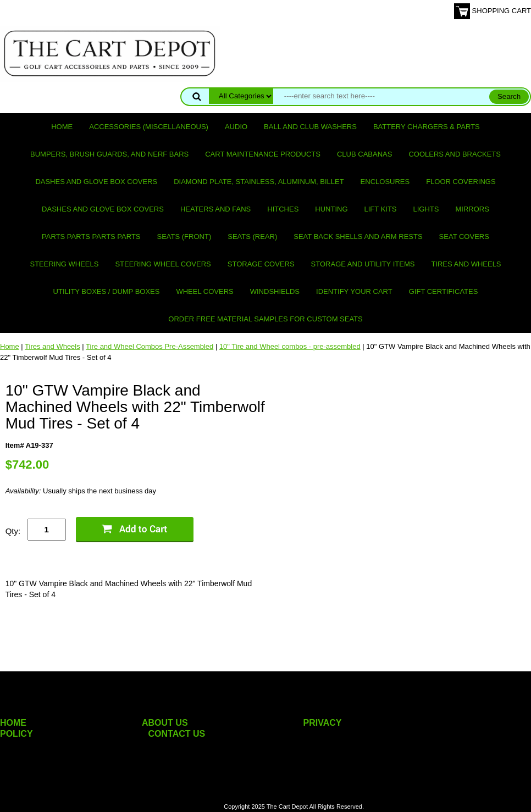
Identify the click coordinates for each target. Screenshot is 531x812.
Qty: (13, 531)
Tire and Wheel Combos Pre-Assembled (150, 346)
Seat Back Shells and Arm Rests (358, 237)
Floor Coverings (461, 182)
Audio (236, 127)
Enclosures (385, 182)
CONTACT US (177, 734)
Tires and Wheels (466, 264)
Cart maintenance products (263, 154)
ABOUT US (165, 723)
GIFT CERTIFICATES (444, 291)
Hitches (283, 209)
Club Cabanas (364, 154)
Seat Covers (464, 237)
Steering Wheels (64, 264)
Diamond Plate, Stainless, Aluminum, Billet (259, 182)
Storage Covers (261, 264)
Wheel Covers (204, 291)
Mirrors (472, 209)
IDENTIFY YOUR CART (354, 291)
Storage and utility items (363, 264)
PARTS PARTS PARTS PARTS (91, 237)
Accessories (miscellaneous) (149, 127)
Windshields (275, 291)
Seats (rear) (252, 237)
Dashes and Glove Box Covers (96, 182)
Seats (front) (184, 237)
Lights (426, 209)
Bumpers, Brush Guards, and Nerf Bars (109, 154)
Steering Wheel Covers (163, 264)
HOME (13, 723)
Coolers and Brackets (455, 154)
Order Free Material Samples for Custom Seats (265, 319)
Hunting (331, 209)
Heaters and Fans (215, 209)
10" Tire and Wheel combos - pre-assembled (290, 346)
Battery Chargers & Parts (427, 127)
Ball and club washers (310, 127)
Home (62, 127)
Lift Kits (381, 209)
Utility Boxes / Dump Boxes (107, 291)
